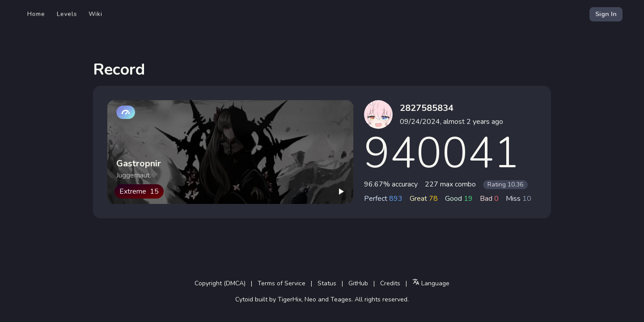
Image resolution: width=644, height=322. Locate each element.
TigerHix (290, 299)
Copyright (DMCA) (220, 283)
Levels (67, 14)
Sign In (606, 14)
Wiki (95, 14)
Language (431, 283)
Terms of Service (282, 283)
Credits (390, 283)
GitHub (358, 283)
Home (36, 14)
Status (327, 283)
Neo (310, 299)
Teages (341, 299)
